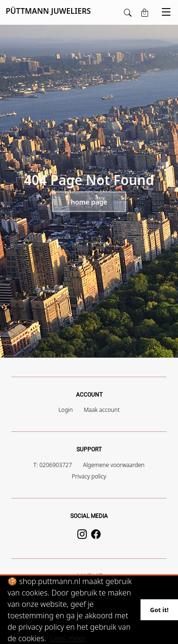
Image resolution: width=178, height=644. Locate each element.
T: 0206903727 (53, 465)
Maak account (102, 410)
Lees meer (68, 638)
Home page (89, 202)
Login (66, 410)
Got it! (159, 610)
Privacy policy (89, 476)
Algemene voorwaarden (114, 465)
